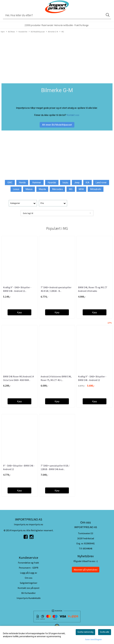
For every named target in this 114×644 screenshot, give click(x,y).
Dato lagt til (28, 213)
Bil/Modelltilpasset (37, 32)
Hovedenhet (22, 32)
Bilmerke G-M (52, 32)
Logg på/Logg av (28, 573)
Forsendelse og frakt (28, 563)
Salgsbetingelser (29, 583)
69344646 (88, 548)
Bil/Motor (11, 32)
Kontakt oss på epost (29, 588)
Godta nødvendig (85, 632)
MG (62, 32)
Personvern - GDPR (29, 568)
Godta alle (105, 632)
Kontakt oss (73, 115)
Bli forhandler (28, 593)
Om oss (29, 578)
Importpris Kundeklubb (29, 598)
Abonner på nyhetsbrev (86, 570)
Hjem (3, 32)
